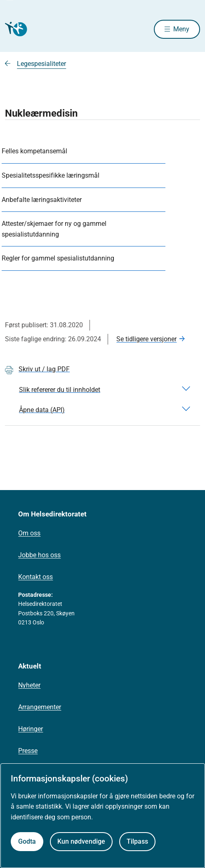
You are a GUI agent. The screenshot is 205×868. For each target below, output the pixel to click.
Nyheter (29, 685)
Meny (181, 29)
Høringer (31, 729)
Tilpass (137, 841)
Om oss (29, 533)
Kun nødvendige (81, 841)
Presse (28, 751)
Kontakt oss (35, 577)
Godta (27, 841)
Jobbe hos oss (39, 555)
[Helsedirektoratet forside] (15, 29)
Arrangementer (40, 707)
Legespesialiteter (41, 64)
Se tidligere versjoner (146, 339)
